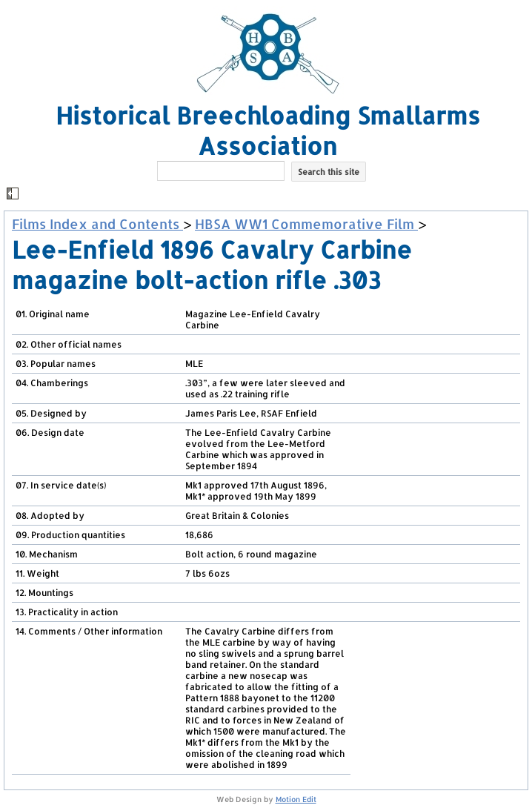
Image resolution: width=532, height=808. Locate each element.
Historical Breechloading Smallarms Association (268, 130)
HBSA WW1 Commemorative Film (306, 223)
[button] (268, 195)
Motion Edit (296, 799)
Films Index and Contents (97, 223)
